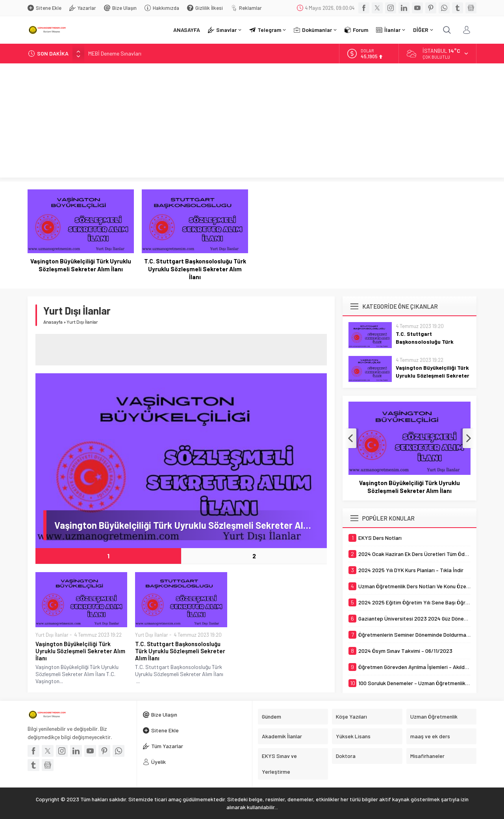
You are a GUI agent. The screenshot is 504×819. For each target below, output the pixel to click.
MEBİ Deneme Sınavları (115, 53)
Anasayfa (53, 322)
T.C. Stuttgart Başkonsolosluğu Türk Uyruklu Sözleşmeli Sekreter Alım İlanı (195, 269)
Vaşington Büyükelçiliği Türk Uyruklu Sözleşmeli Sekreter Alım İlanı (81, 265)
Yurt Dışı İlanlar (52, 635)
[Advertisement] (252, 122)
